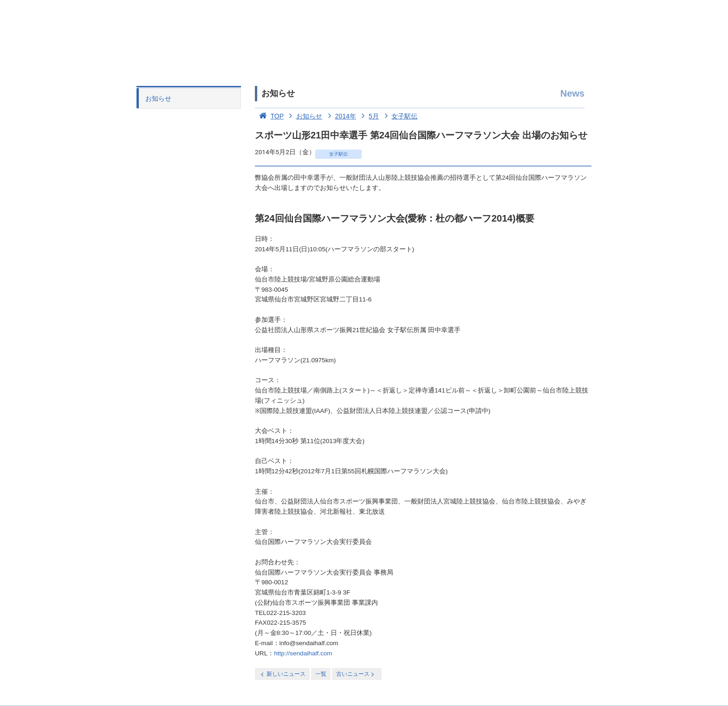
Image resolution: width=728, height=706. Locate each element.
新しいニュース (282, 674)
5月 (368, 116)
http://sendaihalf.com (303, 653)
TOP (269, 116)
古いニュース (356, 674)
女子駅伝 (399, 116)
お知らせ (158, 98)
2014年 (340, 116)
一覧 (321, 674)
